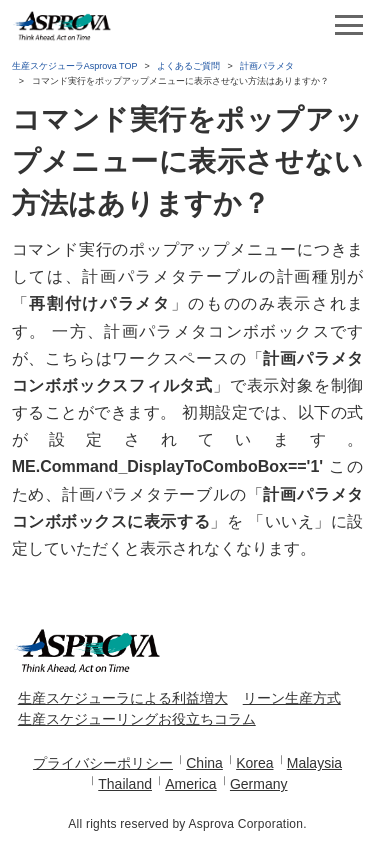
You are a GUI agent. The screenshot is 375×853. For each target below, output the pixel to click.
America (190, 784)
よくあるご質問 (188, 66)
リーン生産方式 (292, 698)
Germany (259, 784)
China (204, 763)
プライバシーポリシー (103, 763)
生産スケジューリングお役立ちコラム (137, 719)
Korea (254, 763)
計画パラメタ (267, 66)
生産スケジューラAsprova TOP (75, 66)
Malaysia (314, 763)
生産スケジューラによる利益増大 (123, 698)
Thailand (125, 784)
